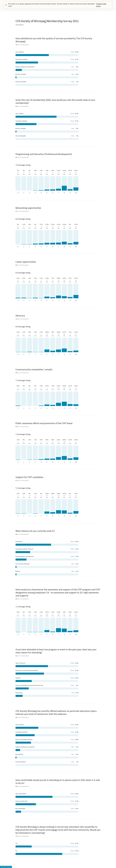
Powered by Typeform (6, 867)
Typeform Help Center (101, 5)
